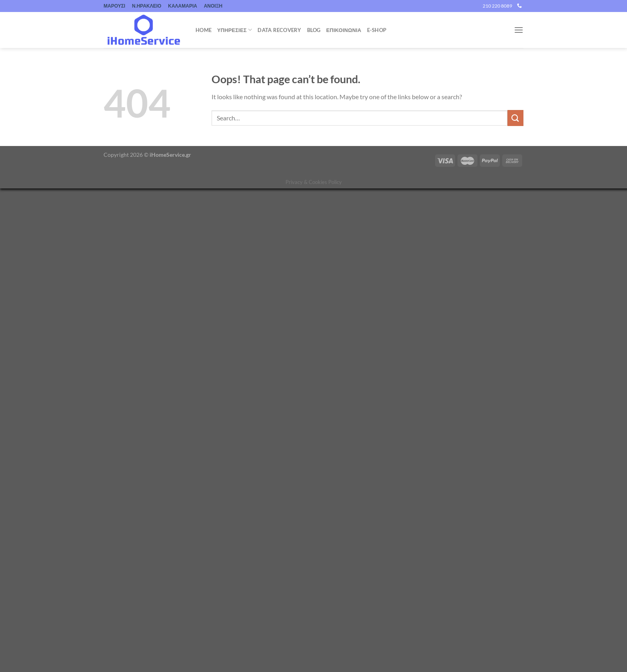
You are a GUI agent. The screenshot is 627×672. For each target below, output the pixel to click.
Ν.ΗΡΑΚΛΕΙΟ (147, 6)
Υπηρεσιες (235, 30)
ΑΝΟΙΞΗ (213, 6)
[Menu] (519, 30)
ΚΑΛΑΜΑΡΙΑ (183, 6)
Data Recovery (279, 30)
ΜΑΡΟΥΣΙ (114, 6)
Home (204, 30)
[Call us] (519, 6)
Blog (314, 30)
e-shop (377, 30)
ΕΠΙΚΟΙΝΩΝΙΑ (344, 30)
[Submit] (515, 118)
